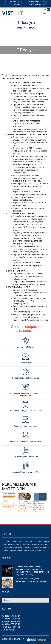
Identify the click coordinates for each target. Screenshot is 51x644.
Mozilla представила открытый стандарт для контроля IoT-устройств (39, 507)
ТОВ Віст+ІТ (19, 639)
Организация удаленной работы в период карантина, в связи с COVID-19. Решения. (25, 506)
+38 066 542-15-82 (13, 2)
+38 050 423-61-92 (11, 627)
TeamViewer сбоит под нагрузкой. (9, 505)
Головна (20, 28)
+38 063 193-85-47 (13, 4)
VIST (13, 13)
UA (45, 9)
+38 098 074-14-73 (38, 2)
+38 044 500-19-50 (38, 4)
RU (48, 9)
